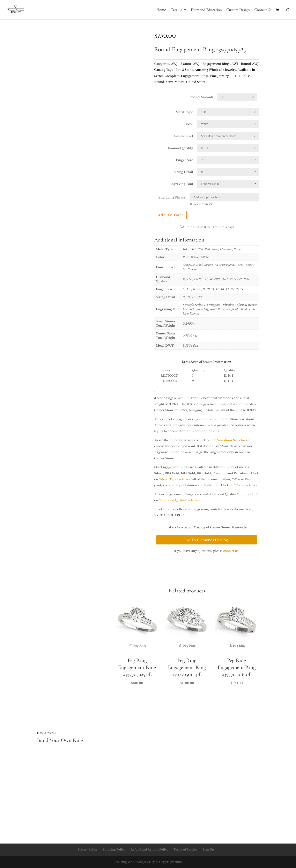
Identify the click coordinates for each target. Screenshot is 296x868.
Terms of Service (185, 850)
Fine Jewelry (219, 76)
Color (189, 124)
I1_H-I (235, 76)
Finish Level (184, 136)
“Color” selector (246, 485)
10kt (177, 70)
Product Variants (201, 97)
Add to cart (170, 215)
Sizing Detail (183, 172)
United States (196, 82)
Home (161, 10)
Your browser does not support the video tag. (89, 59)
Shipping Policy (114, 850)
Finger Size (184, 160)
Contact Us (263, 10)
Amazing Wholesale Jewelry (215, 70)
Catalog (176, 10)
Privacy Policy (88, 850)
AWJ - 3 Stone (181, 64)
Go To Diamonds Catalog (207, 540)
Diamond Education (206, 10)
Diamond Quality (180, 148)
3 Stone (188, 70)
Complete (172, 76)
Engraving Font (181, 184)
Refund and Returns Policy (149, 850)
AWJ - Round (241, 64)
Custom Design (238, 10)
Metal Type (184, 112)
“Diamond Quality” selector (179, 500)
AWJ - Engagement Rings (212, 64)
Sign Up (208, 850)
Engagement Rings (195, 76)
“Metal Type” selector (175, 479)
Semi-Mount (175, 82)
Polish (246, 76)
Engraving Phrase (172, 197)
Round (159, 82)
